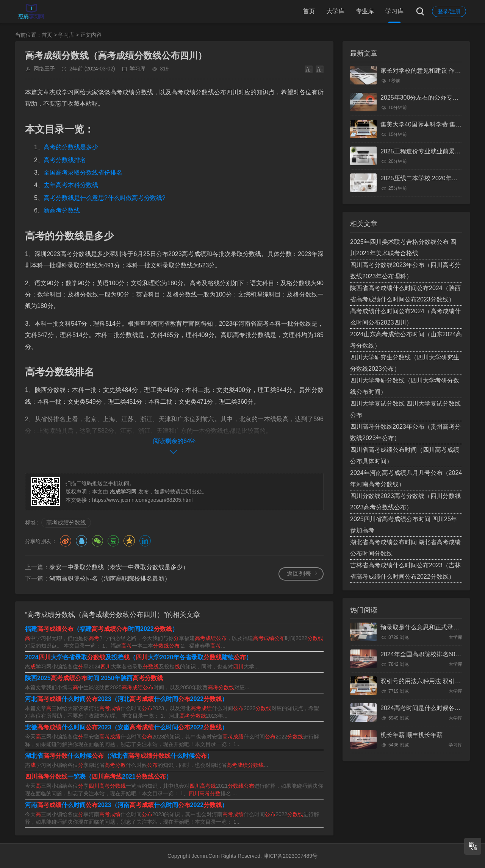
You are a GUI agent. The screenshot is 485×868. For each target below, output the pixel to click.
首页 (309, 11)
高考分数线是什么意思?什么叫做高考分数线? (105, 198)
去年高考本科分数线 (71, 185)
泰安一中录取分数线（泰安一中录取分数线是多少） (119, 567)
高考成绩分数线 (66, 522)
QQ (81, 541)
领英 (145, 541)
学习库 (394, 11)
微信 (97, 541)
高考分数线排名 (65, 160)
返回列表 (299, 574)
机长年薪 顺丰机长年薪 (411, 735)
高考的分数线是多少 (71, 147)
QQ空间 (129, 541)
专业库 (365, 11)
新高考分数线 (62, 210)
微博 (66, 541)
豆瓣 (113, 541)
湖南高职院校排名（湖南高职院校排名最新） (110, 578)
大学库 (335, 11)
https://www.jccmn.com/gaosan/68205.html (142, 500)
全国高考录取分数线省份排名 (83, 173)
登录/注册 (449, 11)
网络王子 (44, 69)
